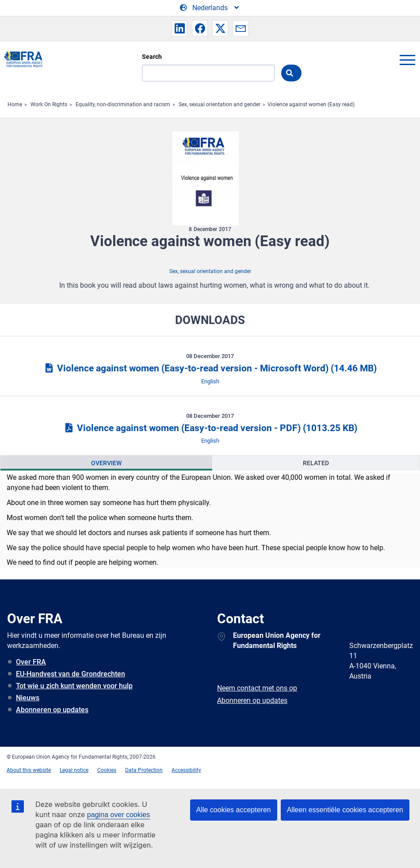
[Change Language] (210, 8)
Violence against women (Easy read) (311, 104)
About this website (29, 770)
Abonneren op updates (52, 710)
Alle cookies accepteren (234, 810)
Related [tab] (316, 463)
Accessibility (186, 770)
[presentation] (106, 463)
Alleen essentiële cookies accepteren (345, 810)
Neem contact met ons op (257, 688)
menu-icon (407, 60)
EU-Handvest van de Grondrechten (71, 674)
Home (15, 104)
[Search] (208, 73)
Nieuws (28, 698)
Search (152, 57)
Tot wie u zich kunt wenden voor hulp (74, 686)
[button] (179, 28)
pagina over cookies (118, 815)
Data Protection (144, 770)
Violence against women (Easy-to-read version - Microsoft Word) (210, 368)
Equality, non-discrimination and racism (123, 104)
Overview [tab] (106, 463)
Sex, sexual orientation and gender (220, 104)
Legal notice (74, 770)
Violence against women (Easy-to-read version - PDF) (210, 428)
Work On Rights (49, 104)
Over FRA (31, 662)
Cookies (107, 770)
